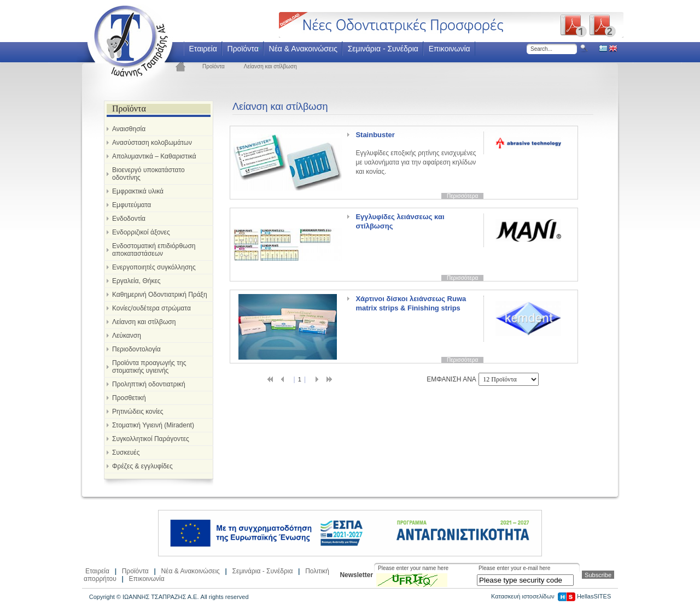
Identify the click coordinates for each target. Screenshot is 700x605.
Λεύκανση (127, 336)
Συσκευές (126, 453)
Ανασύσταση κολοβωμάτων (152, 143)
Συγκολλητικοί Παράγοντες (151, 439)
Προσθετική (129, 398)
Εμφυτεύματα (132, 205)
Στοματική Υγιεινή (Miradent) (153, 425)
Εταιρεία (203, 49)
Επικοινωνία (450, 49)
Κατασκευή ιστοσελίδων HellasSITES (551, 596)
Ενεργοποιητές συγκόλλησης (154, 267)
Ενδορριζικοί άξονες (141, 232)
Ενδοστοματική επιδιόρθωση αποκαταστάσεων (154, 250)
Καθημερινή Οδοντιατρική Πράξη (160, 295)
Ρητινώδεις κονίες (138, 412)
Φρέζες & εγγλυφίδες (142, 466)
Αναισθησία (129, 129)
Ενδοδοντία (129, 219)
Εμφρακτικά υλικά (138, 191)
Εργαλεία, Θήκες (136, 281)
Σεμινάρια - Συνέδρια (383, 49)
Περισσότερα (462, 196)
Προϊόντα (243, 49)
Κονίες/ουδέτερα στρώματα (151, 308)
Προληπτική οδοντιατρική (149, 384)
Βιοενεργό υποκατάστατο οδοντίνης (148, 174)
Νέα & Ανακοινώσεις (303, 49)
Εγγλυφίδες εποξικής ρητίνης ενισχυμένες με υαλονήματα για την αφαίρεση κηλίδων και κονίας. (416, 153)
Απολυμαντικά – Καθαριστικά (154, 156)
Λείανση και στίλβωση (270, 66)
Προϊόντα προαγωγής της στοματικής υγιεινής (149, 367)
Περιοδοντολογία (136, 349)
